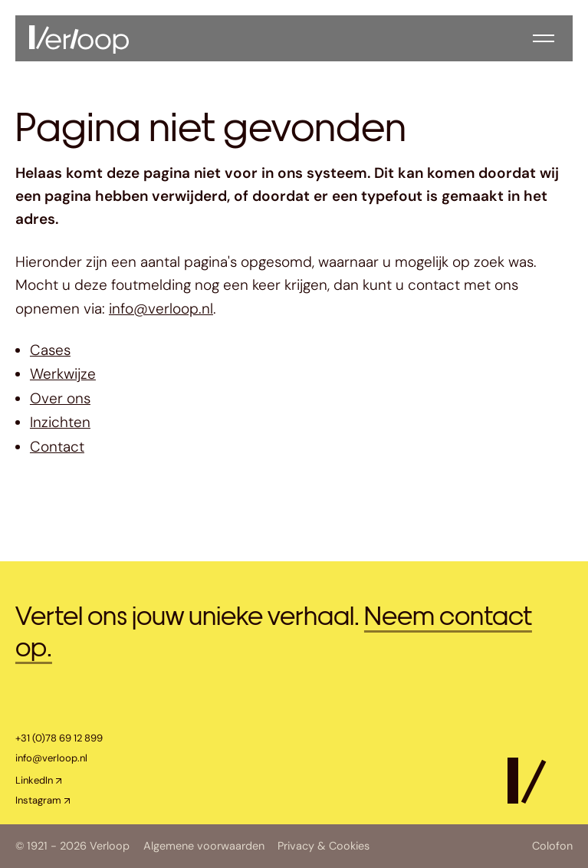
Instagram (38, 800)
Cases (50, 350)
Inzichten (60, 422)
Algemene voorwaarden (204, 846)
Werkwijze (63, 374)
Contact (57, 447)
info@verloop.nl (161, 309)
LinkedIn (34, 780)
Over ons (60, 398)
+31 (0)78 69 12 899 (59, 738)
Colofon (552, 846)
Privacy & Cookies (324, 846)
